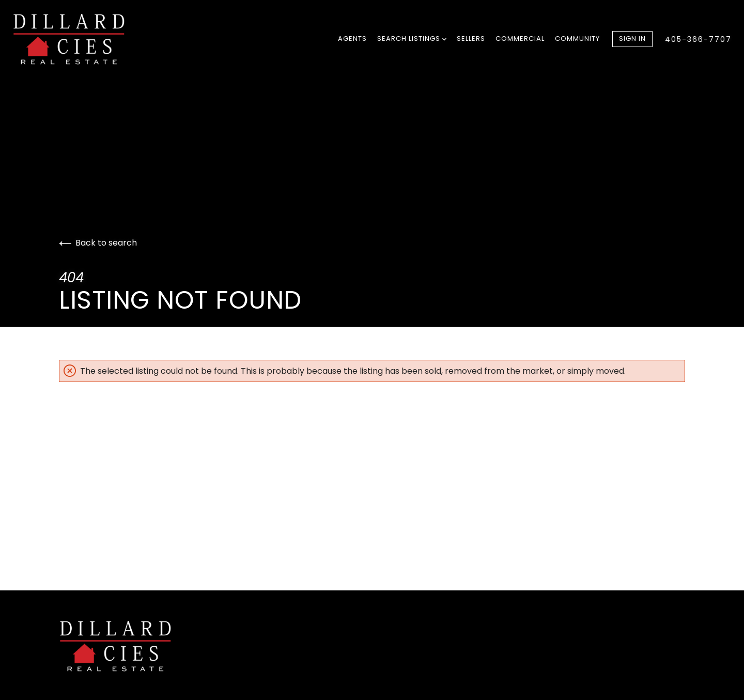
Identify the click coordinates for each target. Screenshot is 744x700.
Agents (352, 39)
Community (577, 39)
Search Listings (412, 39)
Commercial (520, 39)
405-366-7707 (698, 39)
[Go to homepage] (80, 39)
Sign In (632, 39)
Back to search (98, 243)
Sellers (471, 39)
